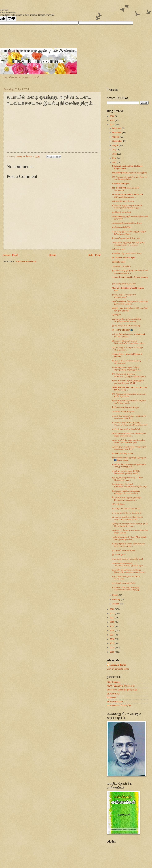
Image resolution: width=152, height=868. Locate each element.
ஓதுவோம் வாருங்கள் (122, 212)
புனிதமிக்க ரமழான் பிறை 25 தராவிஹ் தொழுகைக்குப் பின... (129, 538)
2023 (112, 609)
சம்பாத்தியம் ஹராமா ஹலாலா (126, 508)
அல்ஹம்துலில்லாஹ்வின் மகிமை (127, 223)
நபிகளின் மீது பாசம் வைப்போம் (127, 253)
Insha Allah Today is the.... (123, 453)
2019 (112, 626)
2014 (112, 648)
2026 (112, 116)
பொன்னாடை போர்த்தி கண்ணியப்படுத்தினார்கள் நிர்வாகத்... (130, 485)
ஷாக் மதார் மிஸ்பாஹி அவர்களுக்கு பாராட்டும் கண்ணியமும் (128, 441)
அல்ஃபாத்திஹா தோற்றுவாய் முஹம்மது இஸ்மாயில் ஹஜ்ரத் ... (130, 302)
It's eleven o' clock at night (123, 258)
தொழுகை (116, 315)
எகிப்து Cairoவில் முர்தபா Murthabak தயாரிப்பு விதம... (129, 335)
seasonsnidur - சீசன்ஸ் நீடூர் (119, 706)
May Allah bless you (121, 183)
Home (53, 255)
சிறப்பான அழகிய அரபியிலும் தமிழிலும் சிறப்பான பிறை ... (126, 492)
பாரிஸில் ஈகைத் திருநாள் (123, 412)
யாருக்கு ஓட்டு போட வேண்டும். (127, 513)
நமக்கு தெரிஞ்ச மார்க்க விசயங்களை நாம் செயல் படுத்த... (128, 545)
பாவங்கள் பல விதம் (121, 266)
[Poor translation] (11, 19)
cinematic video (119, 262)
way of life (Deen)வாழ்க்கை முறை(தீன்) (129, 173)
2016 (112, 639)
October (116, 137)
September (117, 141)
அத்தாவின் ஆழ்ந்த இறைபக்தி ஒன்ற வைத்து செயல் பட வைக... (128, 244)
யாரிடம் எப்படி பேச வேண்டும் (126, 429)
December (117, 128)
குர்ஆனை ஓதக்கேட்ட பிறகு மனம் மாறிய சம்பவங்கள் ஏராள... (127, 518)
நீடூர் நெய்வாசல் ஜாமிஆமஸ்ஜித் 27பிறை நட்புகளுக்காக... (127, 499)
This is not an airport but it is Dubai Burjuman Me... (127, 167)
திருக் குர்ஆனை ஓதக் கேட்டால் (126, 238)
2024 (112, 125)
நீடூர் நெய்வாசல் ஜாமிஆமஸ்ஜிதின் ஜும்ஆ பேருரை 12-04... (128, 382)
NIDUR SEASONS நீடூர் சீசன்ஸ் (121, 686)
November (117, 133)
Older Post (94, 255)
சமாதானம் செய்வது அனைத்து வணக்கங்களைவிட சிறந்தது (126, 589)
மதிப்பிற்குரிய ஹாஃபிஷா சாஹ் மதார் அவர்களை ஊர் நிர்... (129, 417)
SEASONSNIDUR (115, 702)
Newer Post (11, 255)
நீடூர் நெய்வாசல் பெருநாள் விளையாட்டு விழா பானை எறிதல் (129, 375)
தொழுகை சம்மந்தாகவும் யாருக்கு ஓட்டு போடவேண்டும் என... (130, 525)
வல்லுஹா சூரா (119, 249)
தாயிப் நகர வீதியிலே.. (122, 227)
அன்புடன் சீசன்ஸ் (118, 665)
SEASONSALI (113, 694)
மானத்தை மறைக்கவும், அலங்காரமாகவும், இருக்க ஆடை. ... (129, 564)
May (114, 158)
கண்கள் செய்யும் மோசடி (123, 201)
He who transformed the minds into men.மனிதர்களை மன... (127, 196)
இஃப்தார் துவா (119, 555)
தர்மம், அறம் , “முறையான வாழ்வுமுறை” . (124, 296)
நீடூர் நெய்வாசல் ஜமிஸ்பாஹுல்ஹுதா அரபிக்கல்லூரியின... (130, 178)
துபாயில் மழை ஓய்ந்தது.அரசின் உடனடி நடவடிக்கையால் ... (130, 272)
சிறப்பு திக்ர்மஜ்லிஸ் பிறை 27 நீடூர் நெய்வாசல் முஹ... (127, 479)
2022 (112, 613)
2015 (112, 643)
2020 (112, 622)
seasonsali (112, 698)
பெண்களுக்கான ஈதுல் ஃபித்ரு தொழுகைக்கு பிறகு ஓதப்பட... (127, 369)
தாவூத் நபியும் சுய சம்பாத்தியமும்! (127, 559)
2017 (112, 635)
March (115, 595)
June (115, 154)
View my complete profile (118, 669)
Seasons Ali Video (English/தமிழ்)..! (123, 690)
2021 (112, 618)
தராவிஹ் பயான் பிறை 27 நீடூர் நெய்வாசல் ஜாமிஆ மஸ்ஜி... (126, 472)
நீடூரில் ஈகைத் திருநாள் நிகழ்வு (126, 407)
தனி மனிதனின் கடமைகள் (124, 284)
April (115, 162)
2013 (112, 652)
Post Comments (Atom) (26, 261)
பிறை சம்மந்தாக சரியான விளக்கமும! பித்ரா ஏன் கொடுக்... (129, 435)
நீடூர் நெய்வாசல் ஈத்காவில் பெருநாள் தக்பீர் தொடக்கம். (129, 395)
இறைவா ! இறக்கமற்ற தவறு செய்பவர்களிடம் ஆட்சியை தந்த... (128, 342)
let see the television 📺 (122, 330)
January (116, 604)
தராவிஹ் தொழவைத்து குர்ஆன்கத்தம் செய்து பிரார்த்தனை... (129, 465)
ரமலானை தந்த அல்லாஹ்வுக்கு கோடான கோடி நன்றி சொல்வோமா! (130, 424)
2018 (112, 630)
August (116, 145)
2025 (112, 120)
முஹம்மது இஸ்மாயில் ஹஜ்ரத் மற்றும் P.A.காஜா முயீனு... (129, 233)
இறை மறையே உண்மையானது (126, 326)
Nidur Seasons (113, 682)
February (117, 599)
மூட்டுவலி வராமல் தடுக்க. (124, 550)
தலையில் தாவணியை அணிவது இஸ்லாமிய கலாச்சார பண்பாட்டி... (129, 571)
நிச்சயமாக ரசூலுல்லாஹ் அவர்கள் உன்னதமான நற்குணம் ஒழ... (127, 207)
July (114, 150)
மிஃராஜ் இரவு (118, 504)
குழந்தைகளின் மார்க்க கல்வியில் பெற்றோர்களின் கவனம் (126, 320)
